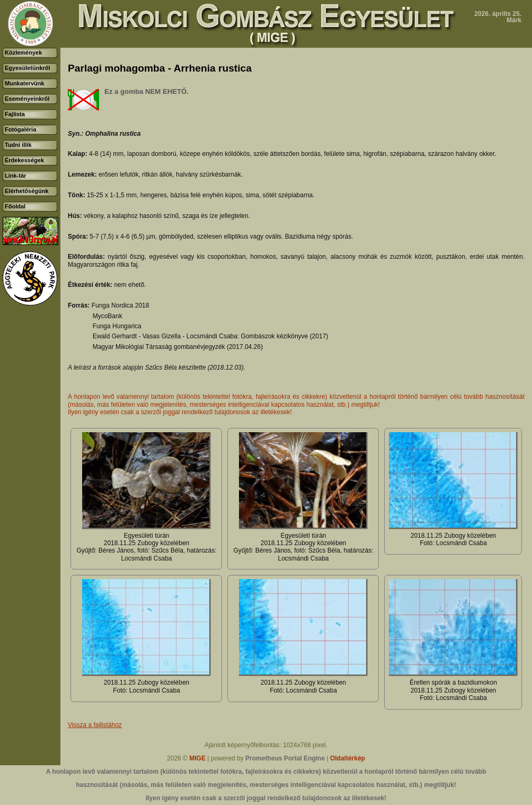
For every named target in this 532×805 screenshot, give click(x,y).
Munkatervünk (25, 83)
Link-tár (15, 176)
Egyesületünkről (28, 68)
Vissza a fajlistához (95, 725)
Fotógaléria (20, 129)
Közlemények (23, 52)
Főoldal (15, 206)
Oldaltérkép (348, 758)
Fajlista (15, 114)
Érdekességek (24, 160)
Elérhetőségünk (27, 191)
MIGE (197, 758)
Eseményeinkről (27, 99)
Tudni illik (18, 145)
